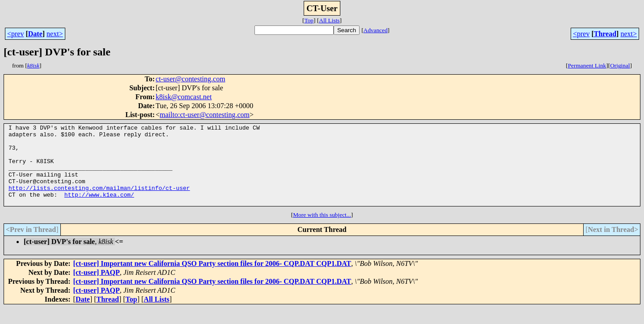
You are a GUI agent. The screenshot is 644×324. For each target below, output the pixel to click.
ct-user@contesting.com (191, 79)
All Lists (329, 20)
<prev (15, 34)
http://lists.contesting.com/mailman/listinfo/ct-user (99, 201)
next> (55, 34)
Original (620, 65)
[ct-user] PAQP (97, 288)
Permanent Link (587, 65)
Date (35, 34)
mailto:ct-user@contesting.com (205, 115)
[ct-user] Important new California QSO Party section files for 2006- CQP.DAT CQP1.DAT (212, 280)
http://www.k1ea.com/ (99, 209)
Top (309, 20)
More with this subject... (322, 231)
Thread (605, 34)
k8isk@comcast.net (184, 97)
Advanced (376, 30)
